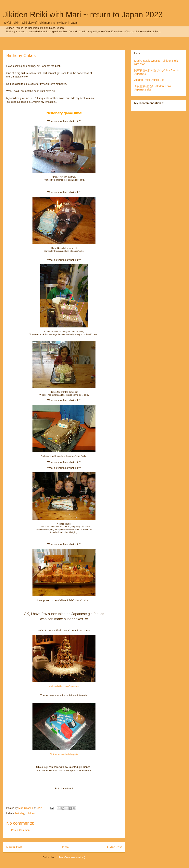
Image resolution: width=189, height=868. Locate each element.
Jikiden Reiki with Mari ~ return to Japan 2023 (83, 15)
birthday (20, 813)
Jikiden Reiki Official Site (149, 80)
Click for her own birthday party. (64, 754)
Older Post (114, 847)
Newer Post (14, 847)
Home (65, 847)
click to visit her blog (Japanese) (64, 686)
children (30, 813)
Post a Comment (21, 830)
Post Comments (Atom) (72, 857)
